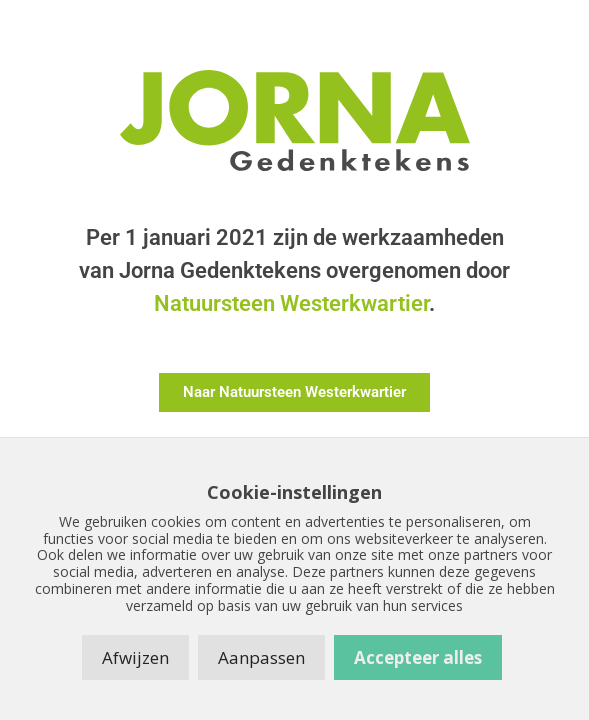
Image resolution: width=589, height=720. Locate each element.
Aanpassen (261, 657)
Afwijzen (135, 657)
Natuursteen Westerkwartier (291, 303)
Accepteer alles (418, 657)
